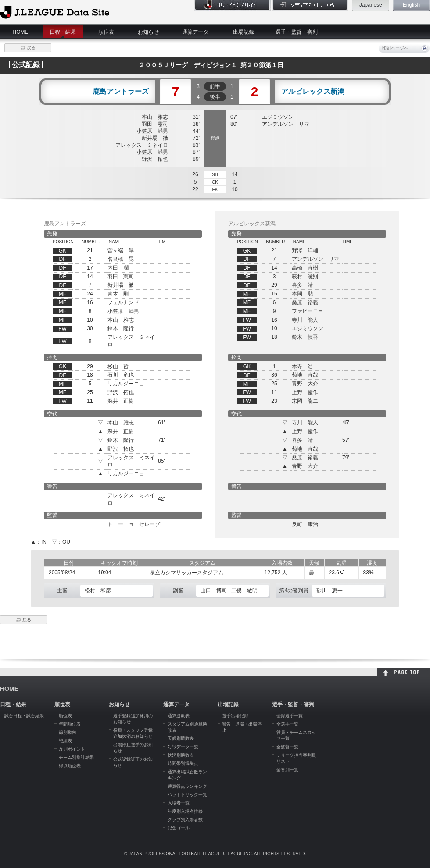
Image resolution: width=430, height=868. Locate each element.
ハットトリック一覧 (187, 795)
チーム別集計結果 (76, 757)
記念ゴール (179, 828)
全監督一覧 (287, 747)
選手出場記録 (235, 716)
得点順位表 (70, 766)
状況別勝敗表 (181, 755)
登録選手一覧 (290, 716)
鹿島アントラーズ (121, 92)
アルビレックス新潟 (313, 92)
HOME (21, 32)
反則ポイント (72, 749)
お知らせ (148, 32)
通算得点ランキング (187, 786)
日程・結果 (63, 32)
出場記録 (244, 32)
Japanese (371, 5)
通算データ (195, 32)
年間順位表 (70, 724)
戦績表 (65, 741)
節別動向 (68, 732)
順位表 (106, 32)
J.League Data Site (55, 12)
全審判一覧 (287, 770)
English (411, 5)
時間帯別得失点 (183, 763)
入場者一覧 (179, 803)
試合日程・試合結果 (24, 716)
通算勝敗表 (179, 716)
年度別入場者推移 (185, 811)
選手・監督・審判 (297, 32)
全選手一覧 (287, 724)
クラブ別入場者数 (185, 820)
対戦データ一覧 (183, 747)
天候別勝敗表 (181, 738)
